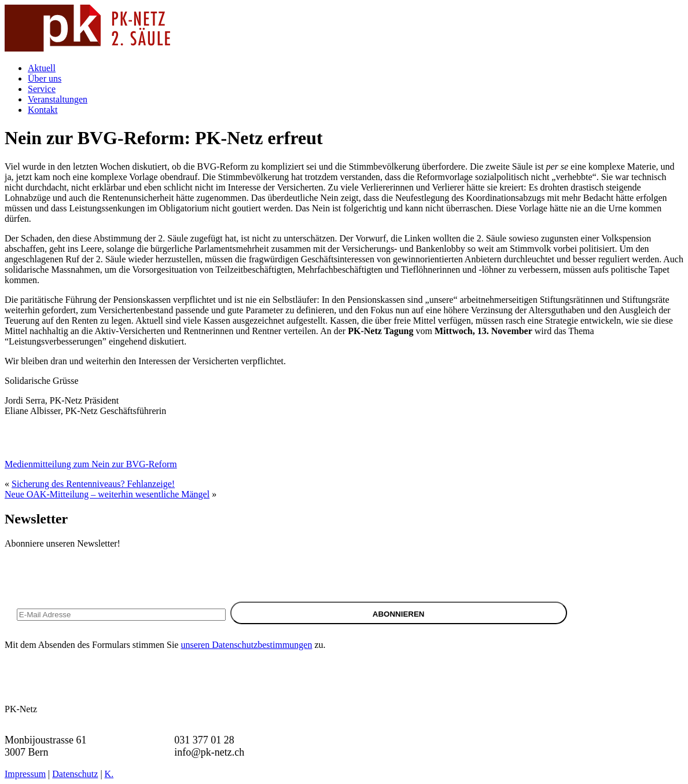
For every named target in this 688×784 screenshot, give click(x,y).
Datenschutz (75, 774)
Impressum (25, 774)
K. (109, 774)
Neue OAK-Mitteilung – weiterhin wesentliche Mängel (107, 494)
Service (42, 89)
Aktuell (42, 68)
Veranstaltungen (58, 99)
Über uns (45, 78)
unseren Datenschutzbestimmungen (246, 645)
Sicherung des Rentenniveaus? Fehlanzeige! (93, 484)
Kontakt (43, 110)
